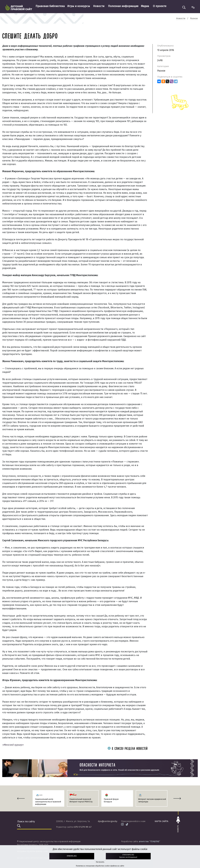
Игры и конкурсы (79, 6)
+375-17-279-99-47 (82, 827)
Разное (161, 71)
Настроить (100, 862)
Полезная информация (123, 6)
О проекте (160, 6)
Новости (99, 6)
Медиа (145, 6)
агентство (149, 841)
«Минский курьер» (13, 745)
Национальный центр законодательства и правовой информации (48, 802)
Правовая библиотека (50, 6)
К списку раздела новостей (128, 749)
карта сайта (162, 821)
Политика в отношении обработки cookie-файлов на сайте (100, 866)
